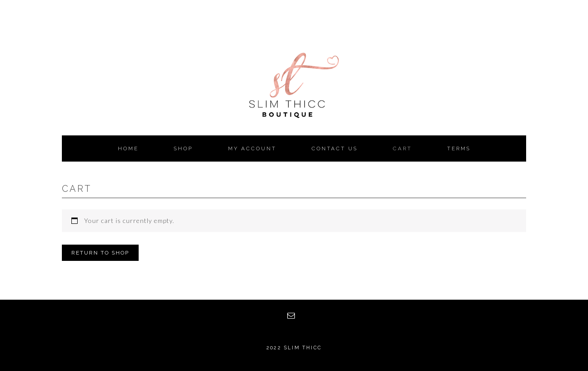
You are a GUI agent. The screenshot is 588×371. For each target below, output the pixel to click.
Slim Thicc (294, 104)
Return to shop (100, 253)
